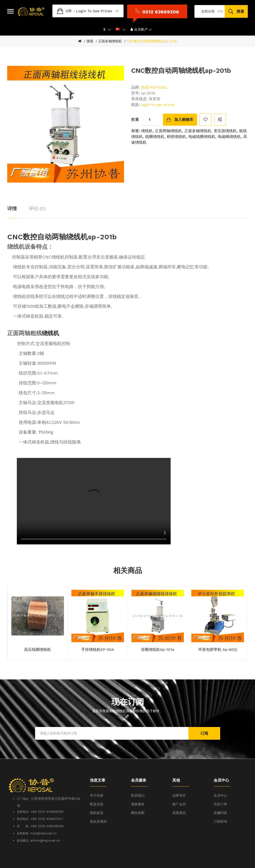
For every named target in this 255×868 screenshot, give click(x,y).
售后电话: (23, 811)
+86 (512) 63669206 (47, 803)
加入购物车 (184, 111)
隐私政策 (97, 804)
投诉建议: (23, 832)
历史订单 (220, 796)
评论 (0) (37, 200)
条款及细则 (98, 813)
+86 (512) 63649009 (47, 818)
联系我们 (138, 787)
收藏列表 (220, 804)
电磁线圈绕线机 (202, 128)
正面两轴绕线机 (168, 122)
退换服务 (138, 796)
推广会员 (179, 796)
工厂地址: (24, 790)
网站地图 (138, 804)
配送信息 (97, 796)
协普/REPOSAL (154, 79)
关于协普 (97, 787)
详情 (12, 200)
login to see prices (66, 7)
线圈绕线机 (155, 128)
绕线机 (147, 122)
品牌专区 (179, 787)
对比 (220, 111)
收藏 (205, 111)
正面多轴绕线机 (110, 33)
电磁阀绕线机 (229, 128)
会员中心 (220, 787)
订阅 (204, 725)
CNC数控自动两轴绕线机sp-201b (152, 33)
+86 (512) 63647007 (47, 810)
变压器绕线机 (225, 122)
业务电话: (23, 803)
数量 (135, 111)
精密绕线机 (176, 128)
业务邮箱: (23, 825)
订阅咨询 (220, 813)
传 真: (23, 818)
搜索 (90, 33)
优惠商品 (179, 804)
